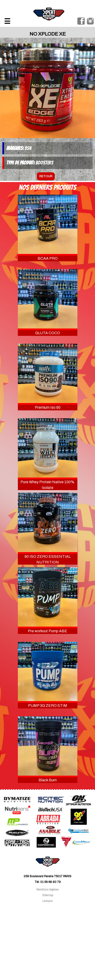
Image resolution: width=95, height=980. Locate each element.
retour (46, 176)
